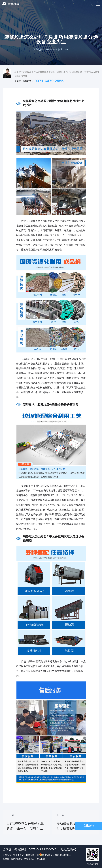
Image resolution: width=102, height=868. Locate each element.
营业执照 (41, 859)
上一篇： (26, 824)
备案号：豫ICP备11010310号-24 (18, 859)
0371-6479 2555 (49, 81)
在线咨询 (89, 826)
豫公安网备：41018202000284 (55, 855)
